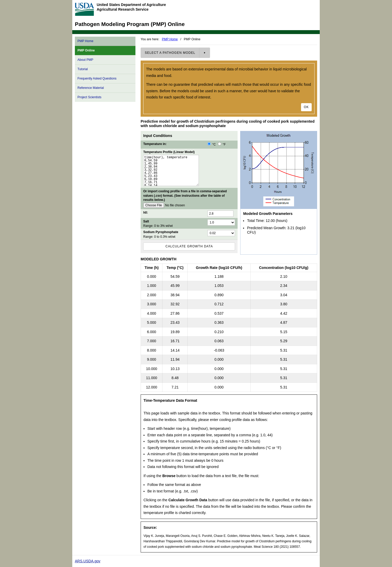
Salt (146, 221)
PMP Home (85, 41)
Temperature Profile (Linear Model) (169, 152)
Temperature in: (155, 144)
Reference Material (91, 88)
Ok (306, 107)
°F (222, 144)
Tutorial (83, 69)
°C (212, 144)
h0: (146, 213)
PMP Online (86, 50)
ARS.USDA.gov (88, 561)
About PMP (85, 60)
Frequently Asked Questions (97, 78)
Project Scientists (89, 97)
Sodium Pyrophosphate (161, 232)
